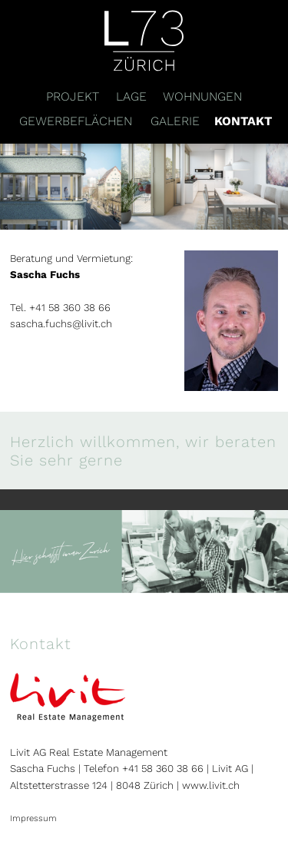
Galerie (175, 121)
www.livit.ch (211, 785)
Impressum (33, 818)
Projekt (73, 96)
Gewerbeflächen (76, 121)
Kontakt (243, 121)
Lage (131, 96)
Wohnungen (202, 96)
